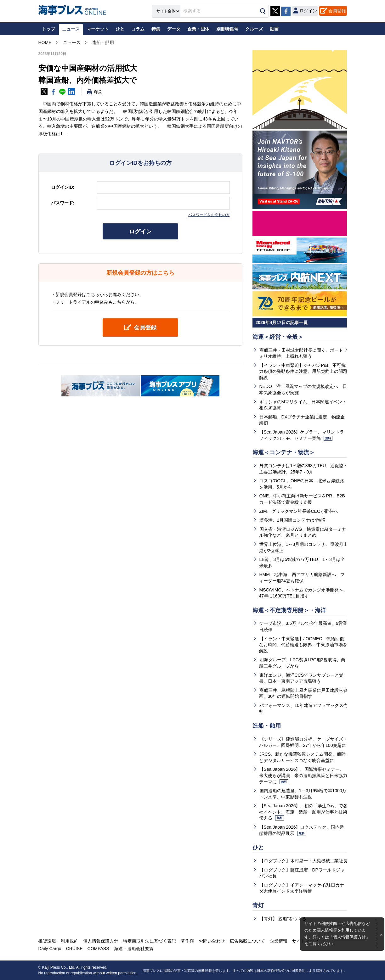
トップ (48, 29)
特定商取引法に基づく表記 (150, 941)
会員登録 (337, 11)
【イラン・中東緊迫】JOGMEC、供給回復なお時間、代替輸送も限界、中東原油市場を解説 (303, 645)
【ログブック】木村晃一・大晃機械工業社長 (303, 861)
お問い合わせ (212, 941)
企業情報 (279, 941)
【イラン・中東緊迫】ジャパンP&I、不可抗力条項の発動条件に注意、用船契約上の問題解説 (303, 371)
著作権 (187, 941)
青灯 (258, 905)
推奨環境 (47, 941)
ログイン (140, 232)
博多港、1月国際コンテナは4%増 (292, 520)
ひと (258, 848)
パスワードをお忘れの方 (209, 215)
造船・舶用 (267, 726)
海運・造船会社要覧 (134, 949)
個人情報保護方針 (349, 937)
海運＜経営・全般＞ (278, 337)
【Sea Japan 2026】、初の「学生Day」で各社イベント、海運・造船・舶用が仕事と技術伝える (303, 812)
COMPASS (98, 949)
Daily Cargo (50, 949)
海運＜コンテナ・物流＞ (284, 452)
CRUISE (74, 949)
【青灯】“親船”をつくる (283, 919)
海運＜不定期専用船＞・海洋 (289, 610)
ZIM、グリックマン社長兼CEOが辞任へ (299, 511)
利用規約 (70, 941)
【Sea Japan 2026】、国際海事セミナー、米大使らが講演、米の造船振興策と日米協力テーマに (303, 775)
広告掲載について (247, 941)
